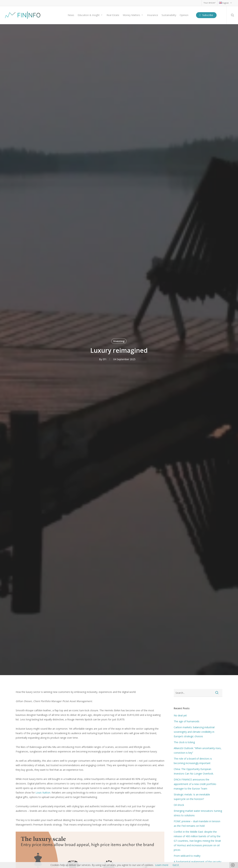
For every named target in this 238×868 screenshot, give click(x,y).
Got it (176, 865)
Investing (119, 341)
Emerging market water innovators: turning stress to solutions (198, 813)
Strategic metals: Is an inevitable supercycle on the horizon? (192, 797)
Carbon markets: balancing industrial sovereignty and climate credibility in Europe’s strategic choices (194, 732)
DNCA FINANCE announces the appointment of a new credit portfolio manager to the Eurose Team (195, 784)
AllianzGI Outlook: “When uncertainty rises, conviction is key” (198, 750)
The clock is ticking (184, 742)
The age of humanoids (187, 721)
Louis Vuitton (43, 793)
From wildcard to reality (187, 856)
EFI (104, 359)
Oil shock (179, 805)
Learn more (162, 865)
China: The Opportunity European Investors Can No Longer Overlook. (194, 771)
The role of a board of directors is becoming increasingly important (193, 761)
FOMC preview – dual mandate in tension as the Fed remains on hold (197, 824)
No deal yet (180, 715)
